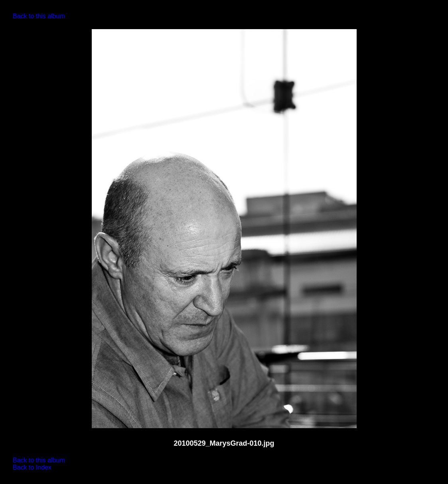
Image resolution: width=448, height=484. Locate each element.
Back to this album (39, 16)
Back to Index (32, 467)
